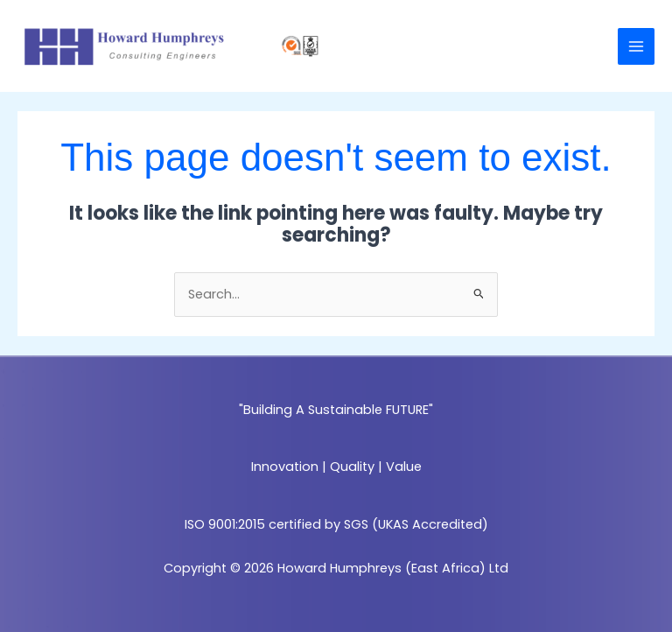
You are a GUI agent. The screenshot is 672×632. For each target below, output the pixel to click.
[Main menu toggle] (636, 46)
